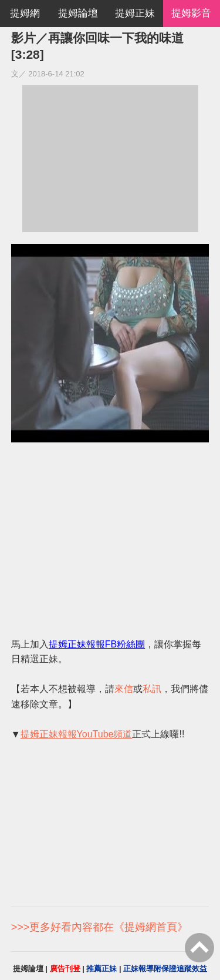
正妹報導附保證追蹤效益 (165, 969)
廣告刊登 (65, 969)
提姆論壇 (78, 13)
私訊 (152, 689)
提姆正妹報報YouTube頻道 (77, 734)
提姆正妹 (135, 13)
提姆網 (25, 13)
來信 (124, 689)
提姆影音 (191, 13)
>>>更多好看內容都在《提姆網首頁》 (100, 927)
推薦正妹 (101, 969)
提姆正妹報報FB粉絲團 (97, 644)
